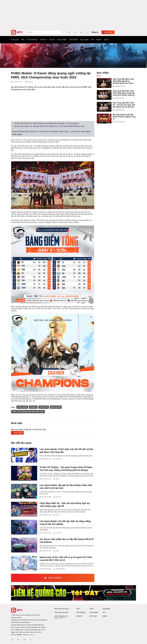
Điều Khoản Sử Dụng (62, 609)
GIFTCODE (73, 40)
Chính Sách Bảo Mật (61, 612)
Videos (106, 40)
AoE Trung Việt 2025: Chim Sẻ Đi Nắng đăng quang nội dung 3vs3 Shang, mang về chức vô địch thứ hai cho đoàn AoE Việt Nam (124, 93)
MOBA (99, 40)
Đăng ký (95, 32)
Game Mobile (62, 40)
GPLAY (52, 40)
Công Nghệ (84, 40)
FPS (93, 40)
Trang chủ (15, 40)
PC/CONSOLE (32, 40)
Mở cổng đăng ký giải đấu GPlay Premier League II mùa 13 (124, 117)
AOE (23, 40)
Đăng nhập (108, 32)
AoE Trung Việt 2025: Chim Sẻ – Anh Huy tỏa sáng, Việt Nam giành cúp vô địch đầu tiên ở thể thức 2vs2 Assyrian (124, 105)
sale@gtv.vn (62, 618)
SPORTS (43, 40)
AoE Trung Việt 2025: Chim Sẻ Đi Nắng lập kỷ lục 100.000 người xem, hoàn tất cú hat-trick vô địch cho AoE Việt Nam (124, 81)
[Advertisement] (73, 14)
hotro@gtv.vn (31, 635)
